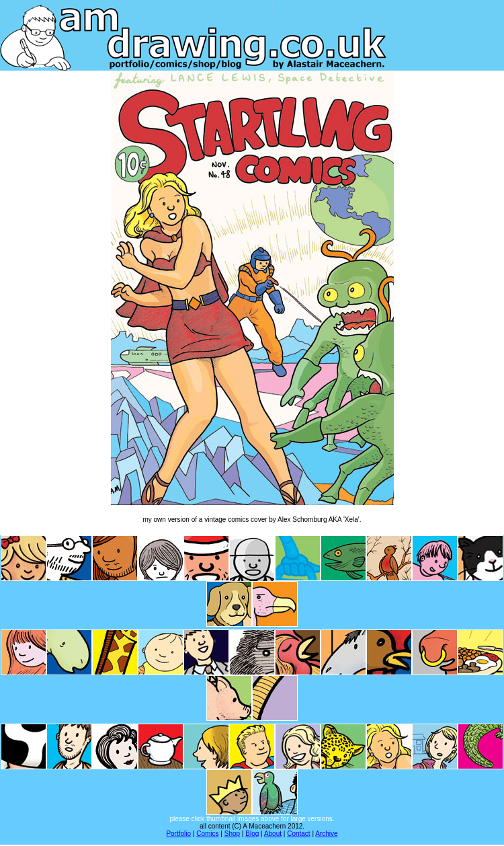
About (273, 834)
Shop (232, 834)
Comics (207, 834)
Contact (298, 834)
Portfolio (178, 834)
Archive (326, 834)
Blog (252, 834)
